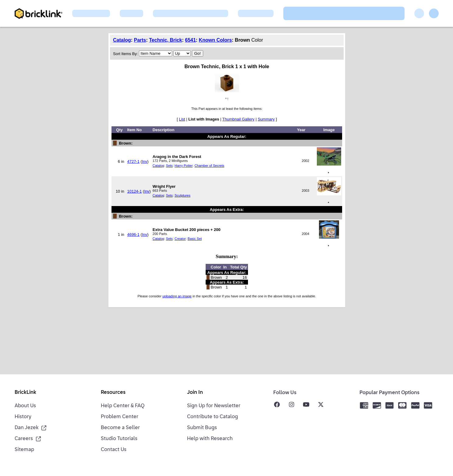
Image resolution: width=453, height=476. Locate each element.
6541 (190, 40)
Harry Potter (184, 166)
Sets (169, 166)
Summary (266, 119)
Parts (140, 40)
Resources (113, 393)
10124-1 (134, 191)
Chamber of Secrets (209, 166)
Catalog (122, 40)
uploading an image (177, 296)
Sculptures (182, 195)
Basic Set (195, 239)
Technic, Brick (165, 40)
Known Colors (215, 40)
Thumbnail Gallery (239, 119)
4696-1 (133, 235)
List (182, 119)
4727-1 (133, 161)
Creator (180, 239)
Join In (195, 393)
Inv (145, 161)
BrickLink (25, 393)
